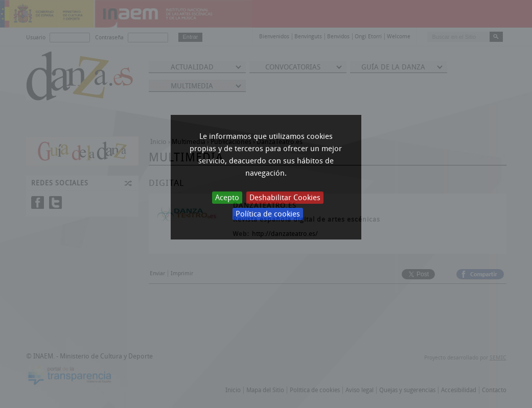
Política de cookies (268, 214)
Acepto (227, 198)
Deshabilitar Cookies (285, 198)
